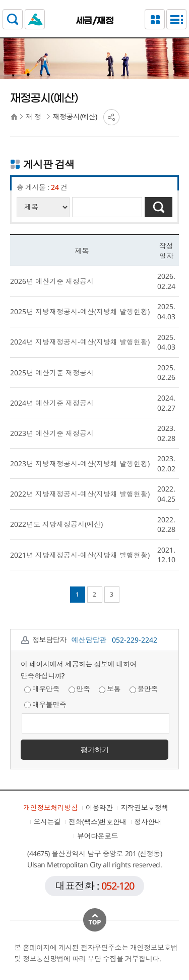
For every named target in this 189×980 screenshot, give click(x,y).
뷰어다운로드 (98, 836)
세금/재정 (95, 21)
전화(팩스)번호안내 (98, 822)
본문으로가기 (94, 0)
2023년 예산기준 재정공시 (52, 433)
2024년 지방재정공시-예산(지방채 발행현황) (80, 342)
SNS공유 (111, 117)
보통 (110, 689)
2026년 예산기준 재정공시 (52, 281)
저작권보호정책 (144, 807)
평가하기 (95, 749)
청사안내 (148, 822)
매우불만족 (45, 704)
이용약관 (99, 807)
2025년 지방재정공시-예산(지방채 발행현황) (80, 311)
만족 (79, 689)
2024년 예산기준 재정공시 (52, 403)
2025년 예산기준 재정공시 (52, 373)
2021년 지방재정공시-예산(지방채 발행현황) (80, 555)
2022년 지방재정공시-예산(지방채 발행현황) (80, 494)
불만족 (144, 689)
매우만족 (42, 689)
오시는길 (47, 822)
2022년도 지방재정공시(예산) (56, 524)
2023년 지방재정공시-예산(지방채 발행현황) (80, 463)
